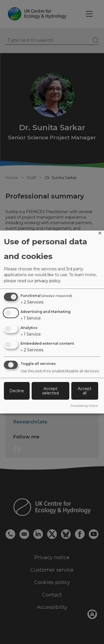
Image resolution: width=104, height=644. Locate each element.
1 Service (31, 318)
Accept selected (50, 391)
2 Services (32, 302)
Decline (17, 391)
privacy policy (48, 281)
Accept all (85, 391)
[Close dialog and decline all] (100, 234)
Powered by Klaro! (84, 406)
